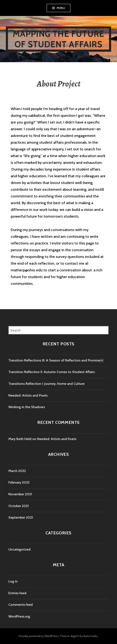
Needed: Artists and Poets (28, 395)
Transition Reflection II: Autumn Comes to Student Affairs (52, 372)
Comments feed (21, 605)
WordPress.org (19, 616)
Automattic (91, 636)
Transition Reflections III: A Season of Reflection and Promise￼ (56, 360)
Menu (61, 8)
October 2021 (19, 506)
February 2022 (19, 482)
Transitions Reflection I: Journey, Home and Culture (46, 384)
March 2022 (17, 471)
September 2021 (21, 517)
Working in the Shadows (27, 407)
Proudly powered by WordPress (38, 636)
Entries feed (17, 593)
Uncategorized (19, 549)
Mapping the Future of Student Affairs (59, 39)
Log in (13, 581)
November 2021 (20, 494)
